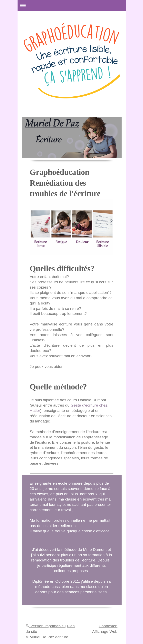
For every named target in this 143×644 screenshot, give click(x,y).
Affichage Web (105, 631)
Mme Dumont (95, 550)
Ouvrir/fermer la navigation (72, 5)
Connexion (108, 626)
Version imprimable (45, 626)
